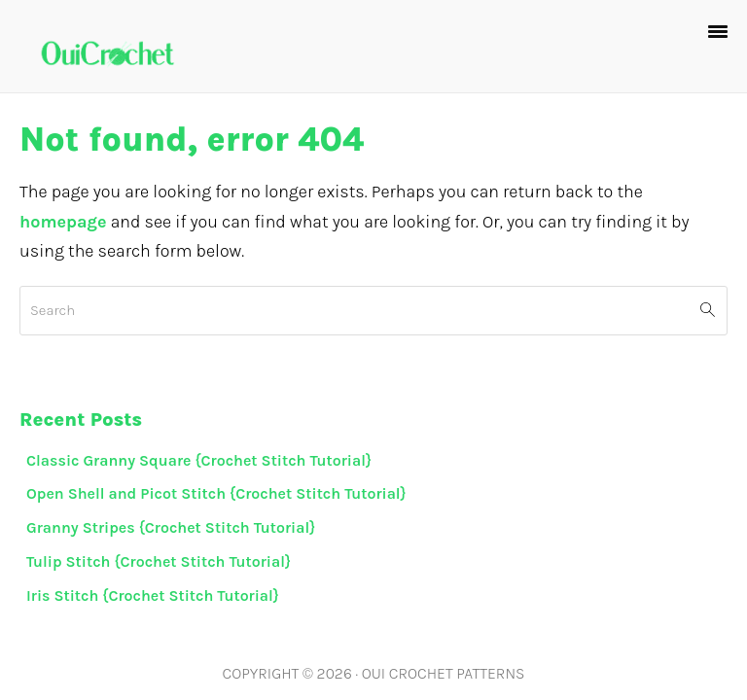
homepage (63, 222)
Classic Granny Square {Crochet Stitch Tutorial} (199, 460)
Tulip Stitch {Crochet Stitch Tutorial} (159, 561)
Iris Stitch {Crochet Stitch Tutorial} (153, 595)
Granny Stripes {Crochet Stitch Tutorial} (171, 527)
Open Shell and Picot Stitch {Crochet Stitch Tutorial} (216, 493)
